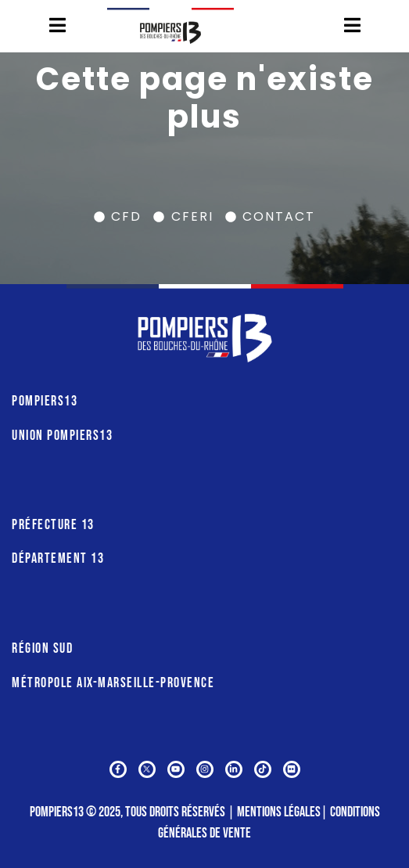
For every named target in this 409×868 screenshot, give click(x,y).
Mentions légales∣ (283, 812)
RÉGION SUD (42, 648)
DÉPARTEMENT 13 (58, 558)
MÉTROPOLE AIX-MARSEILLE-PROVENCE (113, 683)
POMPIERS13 (45, 401)
